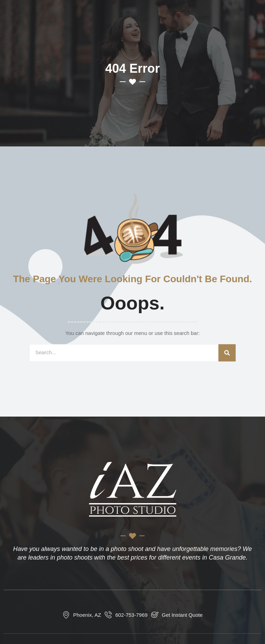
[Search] (227, 353)
